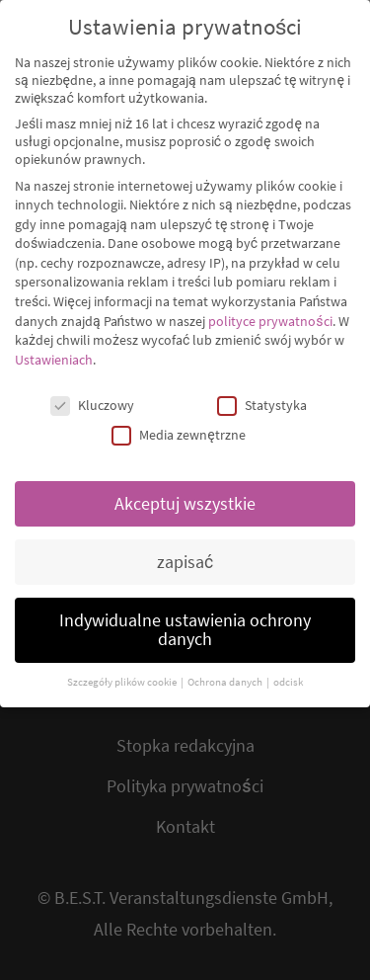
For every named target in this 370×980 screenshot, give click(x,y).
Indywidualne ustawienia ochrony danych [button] (185, 612)
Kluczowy (92, 387)
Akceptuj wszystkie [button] (185, 486)
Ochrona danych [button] (226, 664)
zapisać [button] (185, 544)
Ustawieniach (54, 342)
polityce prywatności (270, 303)
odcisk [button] (288, 664)
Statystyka (262, 387)
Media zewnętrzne (178, 417)
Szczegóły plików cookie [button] (123, 664)
